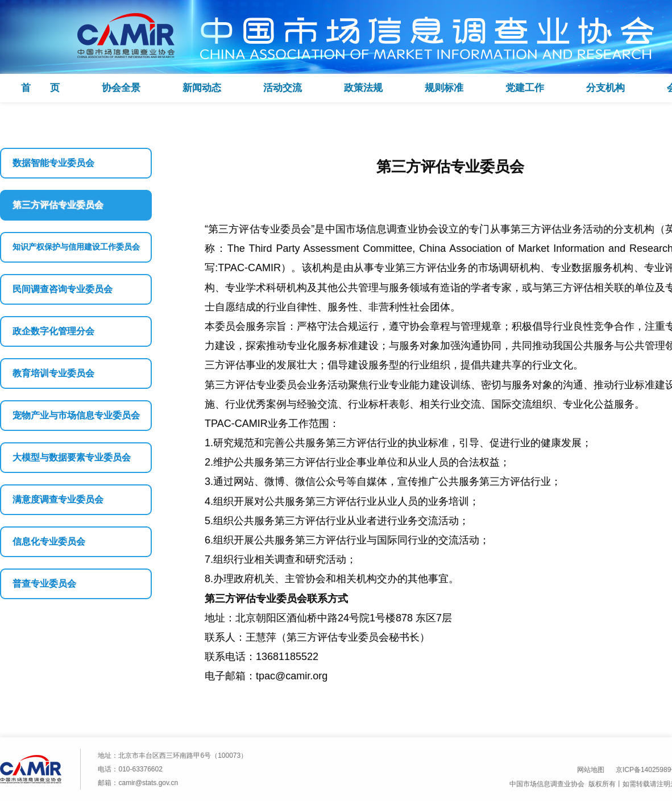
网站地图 (591, 770)
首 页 (40, 88)
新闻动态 (202, 88)
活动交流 (283, 88)
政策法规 (363, 88)
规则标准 (444, 88)
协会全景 (121, 88)
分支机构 (605, 88)
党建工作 (525, 88)
